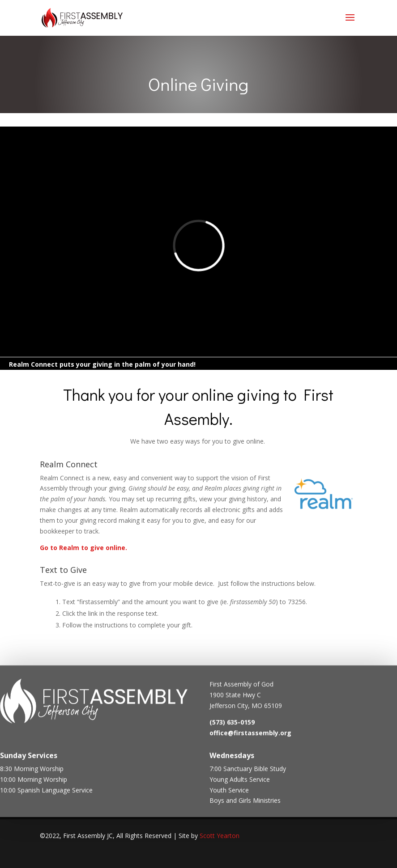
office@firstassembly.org (250, 735)
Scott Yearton (220, 836)
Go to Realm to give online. (83, 548)
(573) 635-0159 (232, 725)
